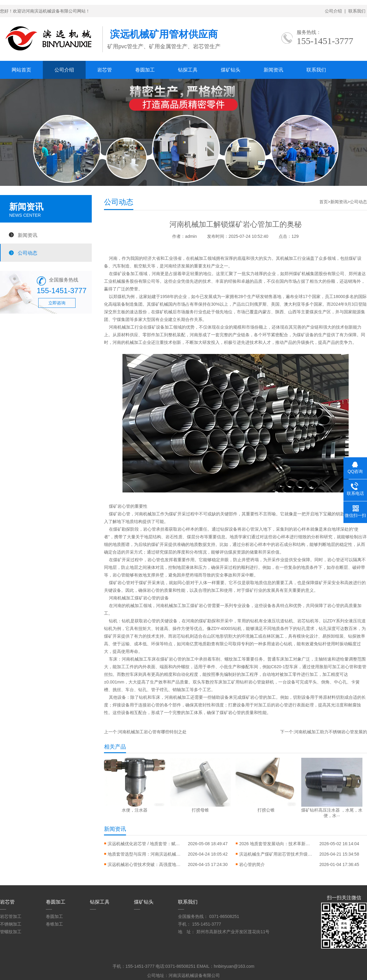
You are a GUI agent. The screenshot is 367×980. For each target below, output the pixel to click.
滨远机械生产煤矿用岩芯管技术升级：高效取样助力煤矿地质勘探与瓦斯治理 (276, 854)
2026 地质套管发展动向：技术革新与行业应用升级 (276, 844)
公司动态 (28, 253)
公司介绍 (333, 11)
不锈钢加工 (11, 924)
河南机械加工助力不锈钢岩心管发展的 (331, 732)
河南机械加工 (135, 659)
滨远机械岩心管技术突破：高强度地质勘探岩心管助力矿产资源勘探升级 (144, 864)
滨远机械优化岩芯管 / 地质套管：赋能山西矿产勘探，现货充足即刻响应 (144, 844)
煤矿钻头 (231, 70)
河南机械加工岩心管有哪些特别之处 (152, 732)
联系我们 (357, 11)
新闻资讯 (273, 70)
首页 (324, 202)
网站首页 (21, 70)
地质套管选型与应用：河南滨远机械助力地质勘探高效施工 (144, 854)
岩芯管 (105, 70)
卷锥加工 (54, 924)
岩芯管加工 (11, 916)
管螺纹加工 (11, 932)
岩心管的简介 (252, 864)
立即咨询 (57, 303)
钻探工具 (188, 70)
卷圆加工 (145, 70)
